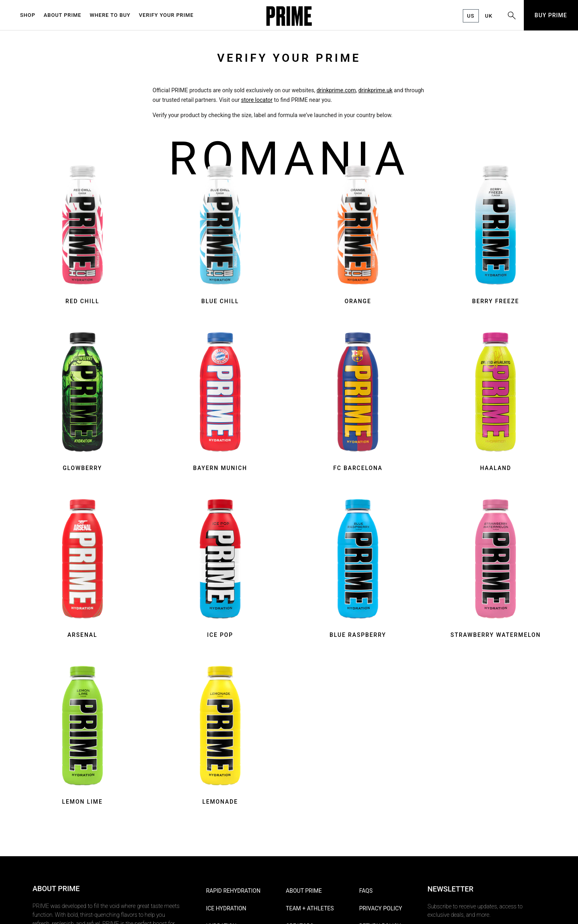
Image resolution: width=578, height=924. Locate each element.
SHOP (28, 15)
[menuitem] (30, 15)
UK (489, 16)
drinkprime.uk (375, 90)
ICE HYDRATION (226, 908)
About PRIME (304, 891)
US (471, 16)
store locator (257, 100)
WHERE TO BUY (110, 15)
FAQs (366, 891)
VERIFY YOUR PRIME (166, 15)
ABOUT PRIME (63, 15)
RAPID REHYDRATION (233, 891)
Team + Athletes (310, 908)
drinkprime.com (336, 90)
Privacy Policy (381, 908)
